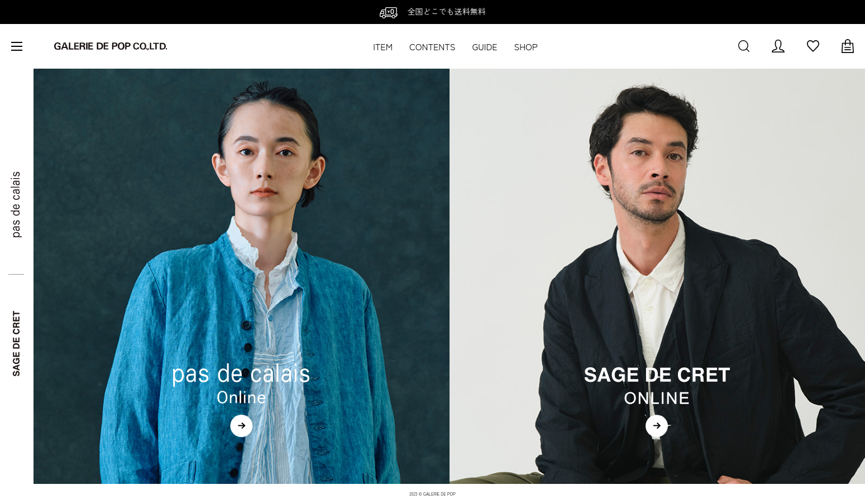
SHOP (525, 46)
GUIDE (485, 46)
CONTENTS (432, 46)
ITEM (383, 46)
